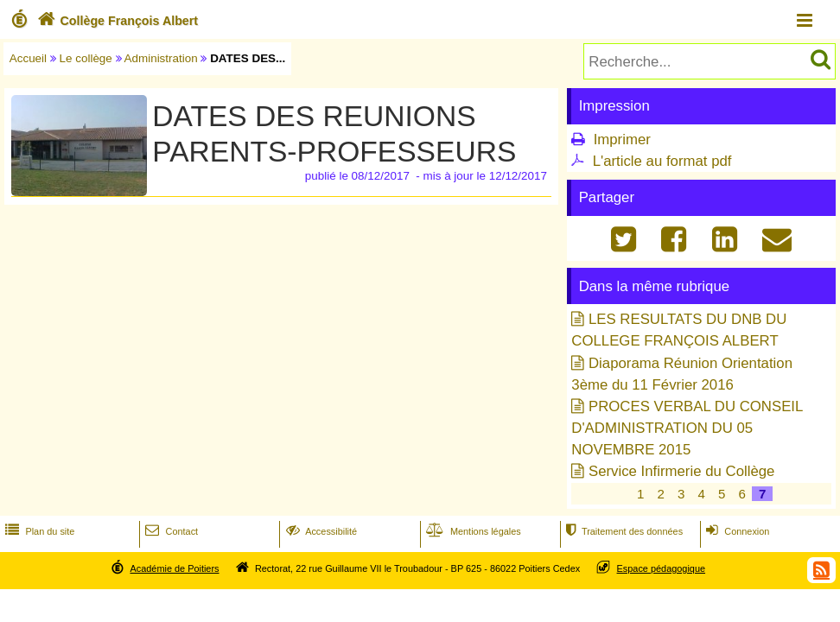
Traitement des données (623, 531)
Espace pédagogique (662, 568)
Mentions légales (472, 531)
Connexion (736, 531)
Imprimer (622, 140)
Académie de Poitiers (174, 568)
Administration (161, 58)
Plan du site (38, 531)
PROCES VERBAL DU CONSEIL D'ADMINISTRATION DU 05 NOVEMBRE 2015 (687, 428)
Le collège (86, 58)
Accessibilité (320, 531)
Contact (170, 531)
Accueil (28, 58)
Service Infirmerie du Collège (681, 471)
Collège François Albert (116, 21)
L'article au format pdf (662, 161)
